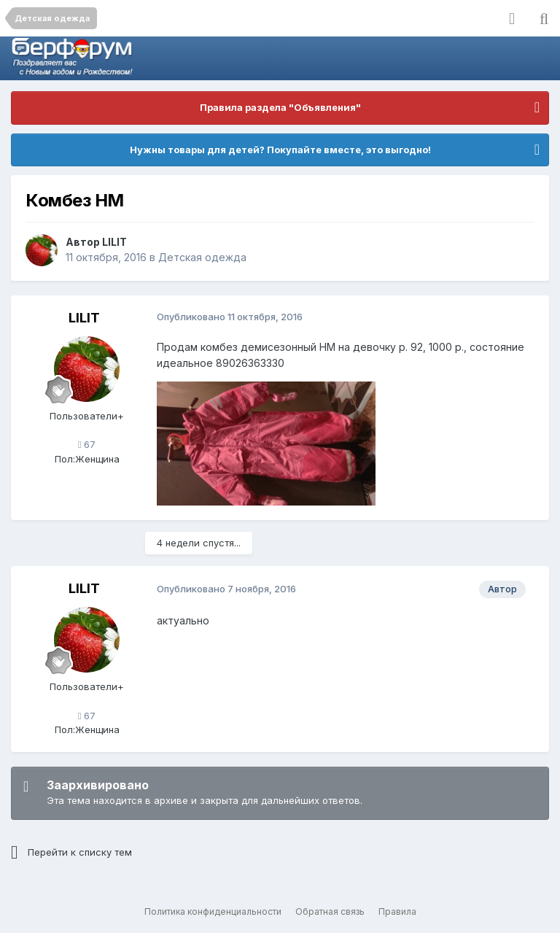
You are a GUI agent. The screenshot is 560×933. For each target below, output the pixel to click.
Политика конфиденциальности (213, 911)
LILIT (114, 242)
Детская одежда (202, 257)
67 (87, 444)
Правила (397, 911)
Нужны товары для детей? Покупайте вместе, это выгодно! (280, 150)
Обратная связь (330, 911)
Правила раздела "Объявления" (280, 107)
